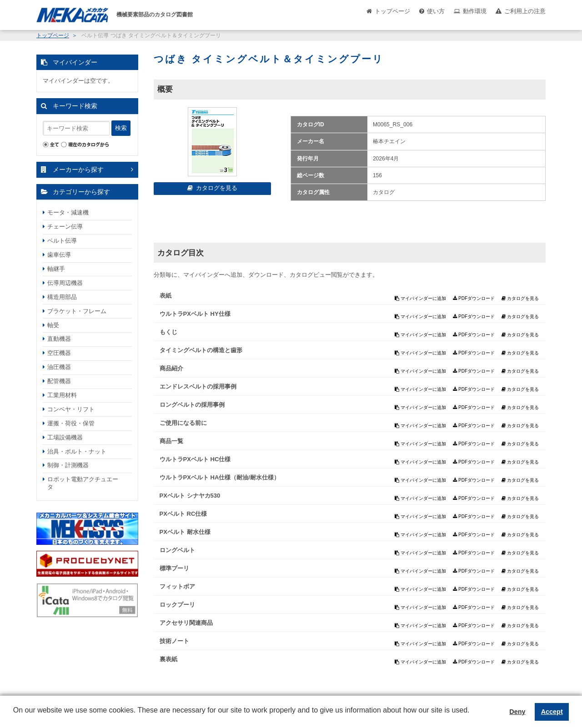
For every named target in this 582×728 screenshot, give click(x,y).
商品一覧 (171, 441)
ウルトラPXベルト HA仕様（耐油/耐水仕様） (220, 477)
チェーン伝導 (65, 227)
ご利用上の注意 (525, 11)
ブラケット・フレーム (77, 311)
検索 (121, 128)
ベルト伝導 (62, 241)
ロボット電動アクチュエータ (83, 483)
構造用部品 (62, 297)
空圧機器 (59, 353)
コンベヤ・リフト (71, 409)
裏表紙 (168, 659)
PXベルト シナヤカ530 (190, 496)
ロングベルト (177, 550)
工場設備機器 (65, 437)
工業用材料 (62, 395)
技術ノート (174, 641)
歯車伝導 (59, 255)
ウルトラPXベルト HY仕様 (195, 314)
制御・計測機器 (68, 465)
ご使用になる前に (183, 423)
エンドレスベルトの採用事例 (198, 386)
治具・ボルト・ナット (77, 451)
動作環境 (475, 11)
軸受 (53, 325)
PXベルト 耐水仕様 (185, 532)
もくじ (168, 332)
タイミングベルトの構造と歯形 (201, 350)
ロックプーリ (177, 605)
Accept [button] (552, 712)
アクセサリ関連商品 (186, 623)
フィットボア (177, 586)
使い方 (436, 11)
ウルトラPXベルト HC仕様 (195, 459)
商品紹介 (171, 368)
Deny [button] (517, 712)
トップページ (392, 11)
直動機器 (59, 339)
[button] (15, 717)
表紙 (166, 296)
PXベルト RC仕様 (183, 514)
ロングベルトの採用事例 (192, 405)
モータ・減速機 (68, 212)
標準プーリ (174, 568)
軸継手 (56, 269)
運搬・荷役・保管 (71, 423)
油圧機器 (59, 367)
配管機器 (59, 381)
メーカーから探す (78, 170)
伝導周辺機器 (65, 283)
